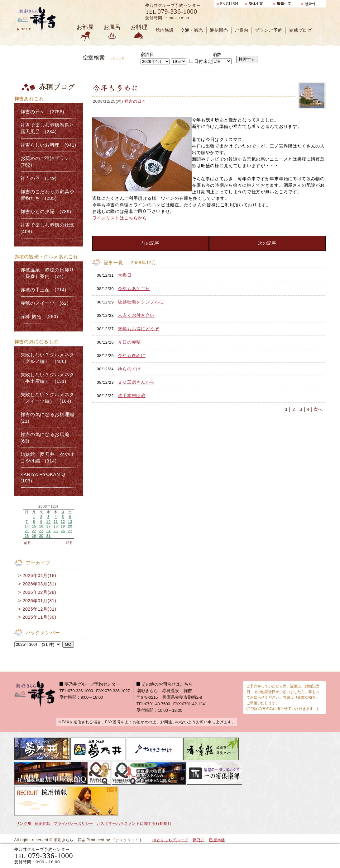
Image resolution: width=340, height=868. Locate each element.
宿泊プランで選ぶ (240, 855)
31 (49, 536)
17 (49, 526)
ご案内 (242, 30)
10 (49, 522)
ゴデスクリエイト (127, 840)
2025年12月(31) (39, 609)
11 (56, 522)
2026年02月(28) (39, 592)
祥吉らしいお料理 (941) (48, 145)
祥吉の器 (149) (39, 178)
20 (70, 526)
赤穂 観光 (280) (39, 317)
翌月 (69, 543)
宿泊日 (147, 54)
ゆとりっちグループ (170, 840)
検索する (247, 59)
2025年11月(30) (39, 617)
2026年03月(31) (39, 584)
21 (27, 531)
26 (63, 531)
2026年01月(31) (39, 601)
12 (63, 522)
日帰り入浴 (296, 855)
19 (63, 526)
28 (27, 536)
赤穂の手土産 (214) (44, 290)
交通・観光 (192, 30)
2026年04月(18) (39, 575)
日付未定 (201, 61)
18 (56, 526)
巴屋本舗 (217, 840)
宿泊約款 (43, 823)
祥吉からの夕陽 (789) (46, 212)
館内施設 (165, 30)
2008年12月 (48, 507)
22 (34, 531)
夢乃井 (199, 840)
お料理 (139, 27)
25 (56, 531)
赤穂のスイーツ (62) (45, 303)
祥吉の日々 (135, 101)
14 (27, 526)
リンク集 (24, 823)
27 (70, 531)
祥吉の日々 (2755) (43, 112)
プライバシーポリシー (73, 823)
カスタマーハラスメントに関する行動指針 (134, 823)
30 (41, 536)
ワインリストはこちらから (120, 218)
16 (41, 526)
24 (49, 531)
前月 (28, 543)
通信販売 (219, 30)
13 (70, 522)
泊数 (217, 54)
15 (34, 526)
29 (34, 536)
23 (41, 531)
